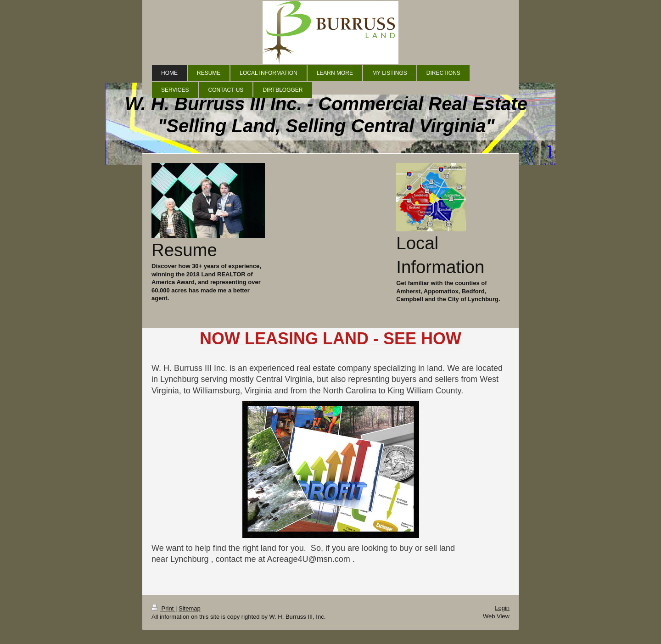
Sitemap (190, 608)
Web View (496, 616)
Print (163, 608)
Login (502, 608)
